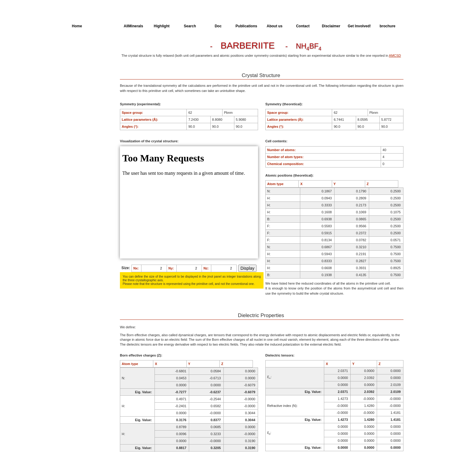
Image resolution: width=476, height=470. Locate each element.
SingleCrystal (82, 92)
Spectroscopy (83, 81)
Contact (303, 26)
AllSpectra (105, 26)
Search (190, 26)
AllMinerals (133, 26)
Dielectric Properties (87, 70)
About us (275, 26)
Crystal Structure (85, 47)
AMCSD (395, 56)
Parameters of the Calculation (86, 59)
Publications (246, 26)
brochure (387, 26)
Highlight (162, 26)
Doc (218, 26)
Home (77, 26)
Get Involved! (359, 26)
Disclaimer (331, 26)
